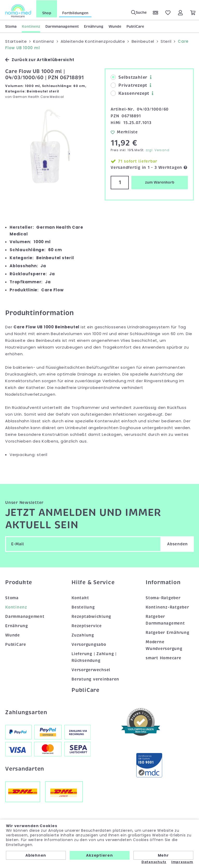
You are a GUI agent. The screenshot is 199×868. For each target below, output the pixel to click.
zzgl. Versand (158, 150)
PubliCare (135, 26)
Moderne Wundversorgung (164, 645)
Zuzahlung (83, 635)
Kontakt (80, 598)
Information (163, 582)
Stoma (11, 26)
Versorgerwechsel (91, 670)
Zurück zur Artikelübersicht (40, 60)
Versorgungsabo (89, 644)
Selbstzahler (129, 77)
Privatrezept (129, 85)
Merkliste (124, 132)
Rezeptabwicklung (91, 617)
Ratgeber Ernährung (168, 632)
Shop (47, 13)
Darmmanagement (62, 26)
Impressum (182, 862)
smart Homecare (164, 658)
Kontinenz (31, 26)
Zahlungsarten (26, 712)
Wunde (115, 26)
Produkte (19, 582)
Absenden (177, 544)
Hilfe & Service (93, 582)
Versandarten (25, 769)
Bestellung (83, 607)
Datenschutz (154, 862)
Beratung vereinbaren (95, 679)
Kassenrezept (130, 93)
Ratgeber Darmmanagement (165, 620)
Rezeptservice (87, 626)
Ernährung (94, 26)
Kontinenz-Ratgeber (167, 607)
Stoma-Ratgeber (163, 598)
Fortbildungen (75, 13)
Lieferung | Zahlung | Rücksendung (94, 657)
